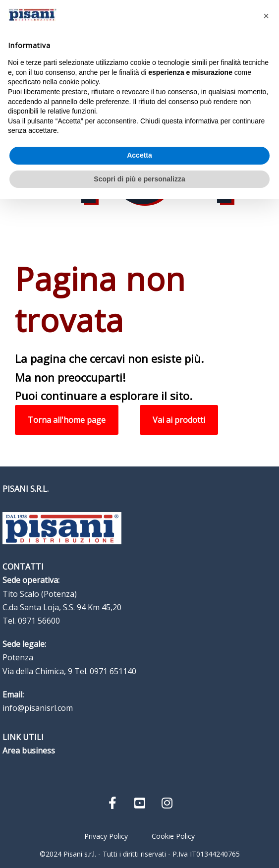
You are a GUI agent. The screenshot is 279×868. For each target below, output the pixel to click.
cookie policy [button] (79, 82)
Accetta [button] (139, 155)
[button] (266, 16)
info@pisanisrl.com (38, 708)
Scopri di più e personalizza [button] (139, 179)
